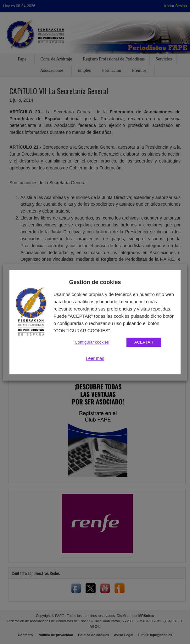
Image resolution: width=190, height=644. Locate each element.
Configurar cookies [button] (92, 342)
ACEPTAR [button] (144, 342)
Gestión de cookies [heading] (95, 282)
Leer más (95, 358)
